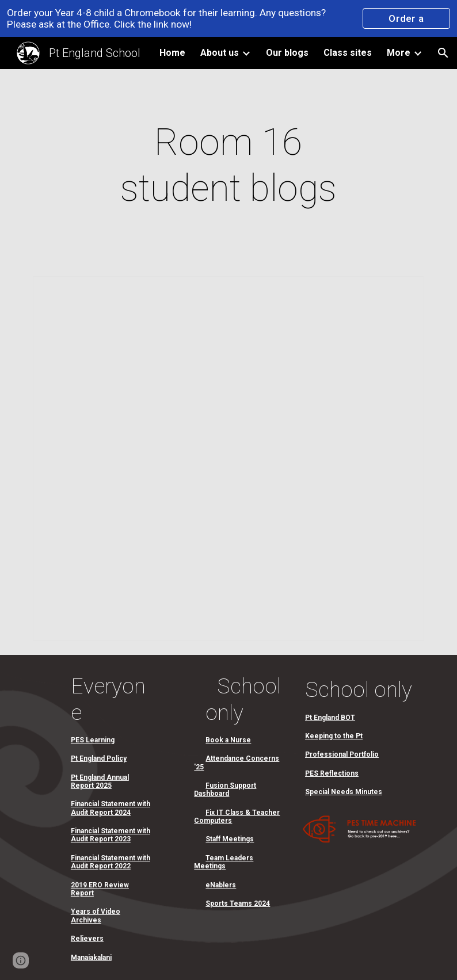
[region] (228, 18)
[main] (228, 166)
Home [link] (172, 53)
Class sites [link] (348, 53)
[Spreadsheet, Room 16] (229, 459)
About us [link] (220, 53)
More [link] (399, 53)
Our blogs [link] (287, 53)
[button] (443, 53)
